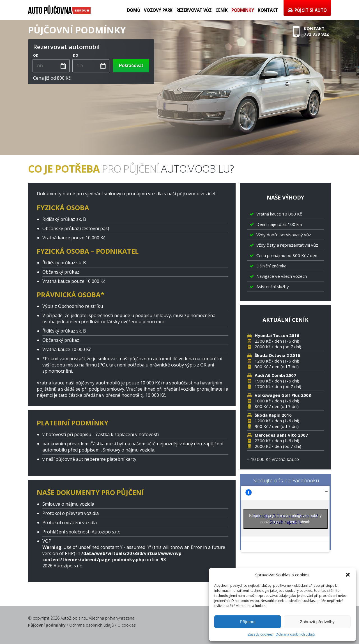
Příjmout (248, 622)
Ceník (222, 10)
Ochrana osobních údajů (295, 634)
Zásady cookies (260, 634)
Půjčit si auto (307, 10)
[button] (348, 575)
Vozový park (159, 10)
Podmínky (243, 10)
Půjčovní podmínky (47, 625)
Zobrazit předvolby (317, 622)
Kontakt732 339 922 (311, 32)
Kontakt (268, 10)
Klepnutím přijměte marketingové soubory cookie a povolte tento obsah (285, 519)
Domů (135, 10)
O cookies (127, 625)
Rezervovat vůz (195, 10)
